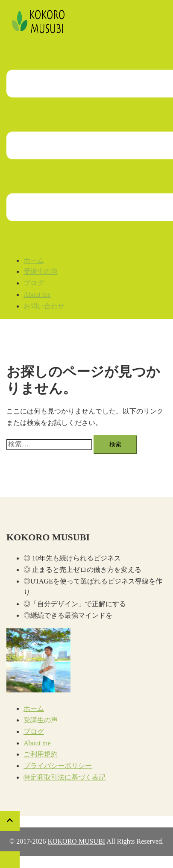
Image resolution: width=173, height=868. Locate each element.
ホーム (34, 260)
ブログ (34, 283)
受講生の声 (41, 271)
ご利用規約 (41, 754)
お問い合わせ (44, 306)
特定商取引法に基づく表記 (65, 777)
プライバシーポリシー (58, 766)
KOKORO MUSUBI (76, 841)
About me (37, 295)
